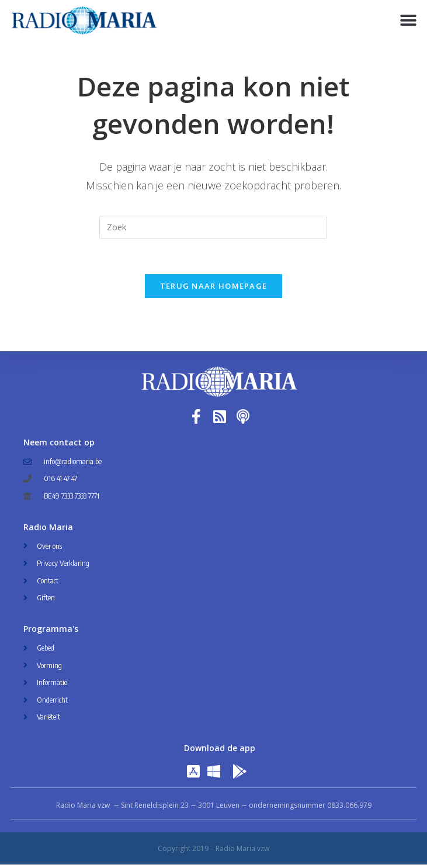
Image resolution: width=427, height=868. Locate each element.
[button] (408, 21)
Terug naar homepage (214, 289)
